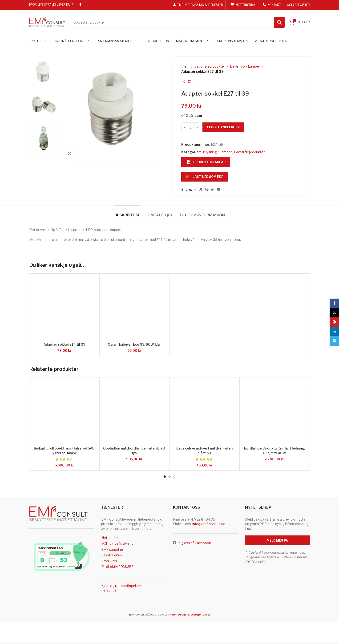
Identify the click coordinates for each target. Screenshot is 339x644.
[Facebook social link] (80, 5)
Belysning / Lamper (245, 66)
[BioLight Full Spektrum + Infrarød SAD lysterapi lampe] (64, 412)
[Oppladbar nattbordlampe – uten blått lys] (135, 412)
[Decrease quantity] (184, 127)
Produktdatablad (206, 162)
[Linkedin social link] (213, 189)
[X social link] (201, 189)
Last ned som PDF (205, 177)
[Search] (177, 22)
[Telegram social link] (219, 189)
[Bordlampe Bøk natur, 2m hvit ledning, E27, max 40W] (275, 412)
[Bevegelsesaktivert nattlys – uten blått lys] (204, 412)
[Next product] (195, 82)
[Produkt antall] (191, 127)
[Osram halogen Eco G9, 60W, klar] (135, 309)
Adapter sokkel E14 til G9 (64, 344)
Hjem (185, 66)
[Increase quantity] (197, 127)
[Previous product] (184, 82)
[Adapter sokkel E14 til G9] (64, 309)
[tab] (127, 213)
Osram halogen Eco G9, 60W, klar (134, 344)
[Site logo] (47, 22)
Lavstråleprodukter (210, 66)
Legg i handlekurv (223, 127)
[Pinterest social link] (207, 189)
